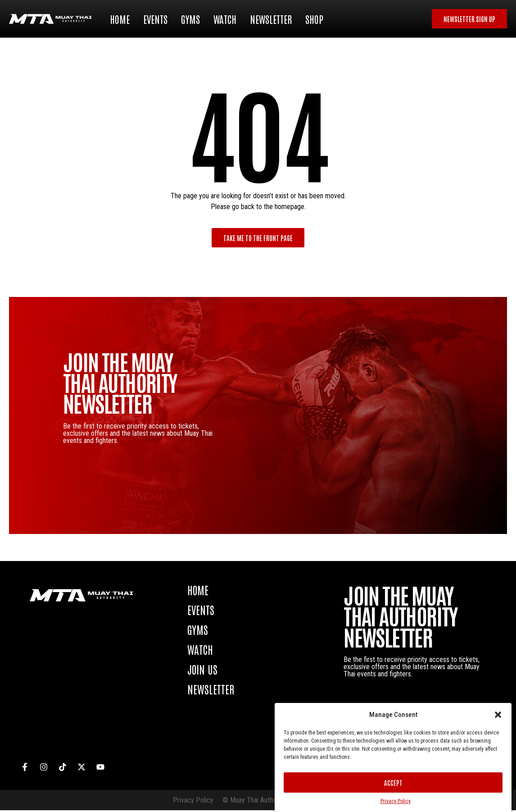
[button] (498, 715)
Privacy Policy (396, 801)
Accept (393, 782)
